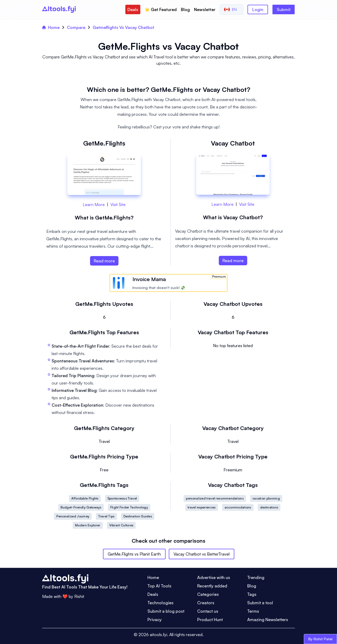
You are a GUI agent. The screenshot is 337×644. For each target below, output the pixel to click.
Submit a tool (260, 603)
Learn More (94, 204)
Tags (252, 594)
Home (51, 27)
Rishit (79, 596)
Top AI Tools (159, 586)
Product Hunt (210, 620)
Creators (206, 603)
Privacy (155, 620)
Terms (253, 611)
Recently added (212, 586)
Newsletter (205, 9)
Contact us (208, 611)
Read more (104, 261)
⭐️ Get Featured (161, 9)
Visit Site (118, 204)
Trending (256, 577)
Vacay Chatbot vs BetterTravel (202, 554)
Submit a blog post (166, 611)
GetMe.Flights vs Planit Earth (134, 554)
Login (258, 9)
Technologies (160, 603)
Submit (284, 9)
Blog (185, 9)
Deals (133, 9)
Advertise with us (214, 577)
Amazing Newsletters (268, 620)
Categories (208, 594)
